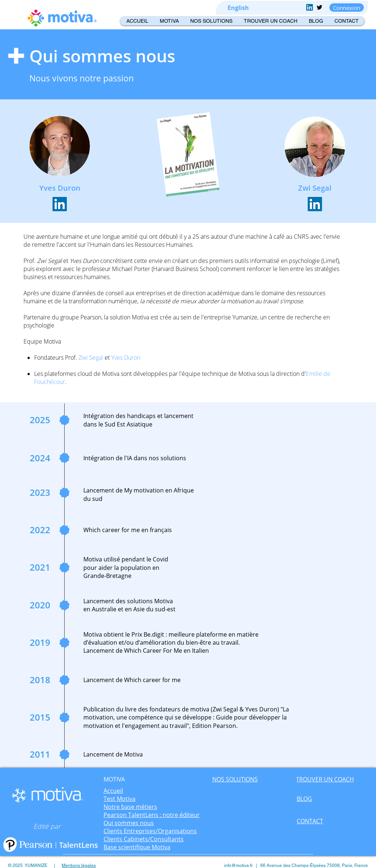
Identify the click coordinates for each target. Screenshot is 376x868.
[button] (169, 21)
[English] (238, 8)
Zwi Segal (49, 261)
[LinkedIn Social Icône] (60, 204)
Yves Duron (84, 261)
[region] (115, 782)
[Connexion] (347, 8)
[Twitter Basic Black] (319, 7)
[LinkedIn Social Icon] (310, 7)
